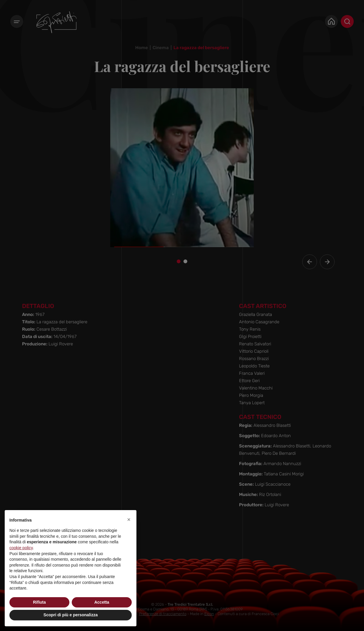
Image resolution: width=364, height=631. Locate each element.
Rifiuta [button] (39, 602)
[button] (129, 520)
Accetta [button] (102, 602)
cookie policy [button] (21, 548)
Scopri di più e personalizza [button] (71, 615)
